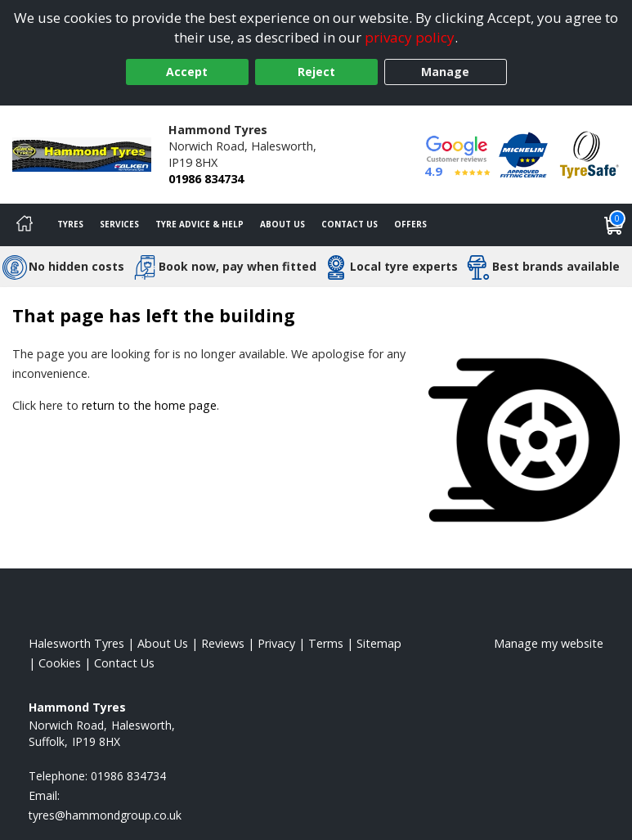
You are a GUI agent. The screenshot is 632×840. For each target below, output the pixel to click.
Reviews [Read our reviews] (223, 643)
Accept (187, 72)
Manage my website (549, 643)
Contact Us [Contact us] (350, 224)
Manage (445, 72)
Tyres (70, 224)
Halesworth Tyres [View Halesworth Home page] (76, 643)
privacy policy (410, 37)
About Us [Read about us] (163, 643)
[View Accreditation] (523, 153)
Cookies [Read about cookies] (60, 663)
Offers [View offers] (410, 224)
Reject (316, 72)
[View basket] (614, 225)
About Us (282, 224)
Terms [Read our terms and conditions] (326, 643)
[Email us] (105, 815)
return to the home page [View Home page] (149, 405)
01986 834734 (206, 179)
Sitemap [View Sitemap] (379, 643)
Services (119, 224)
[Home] (25, 225)
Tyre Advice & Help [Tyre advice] (199, 224)
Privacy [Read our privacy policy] (276, 643)
